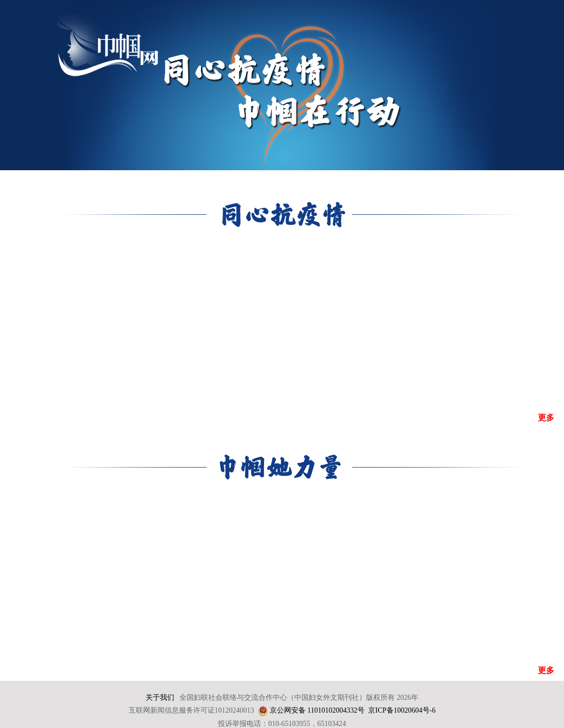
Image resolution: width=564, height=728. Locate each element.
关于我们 (160, 697)
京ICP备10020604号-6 (402, 710)
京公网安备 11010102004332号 (317, 710)
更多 (546, 418)
